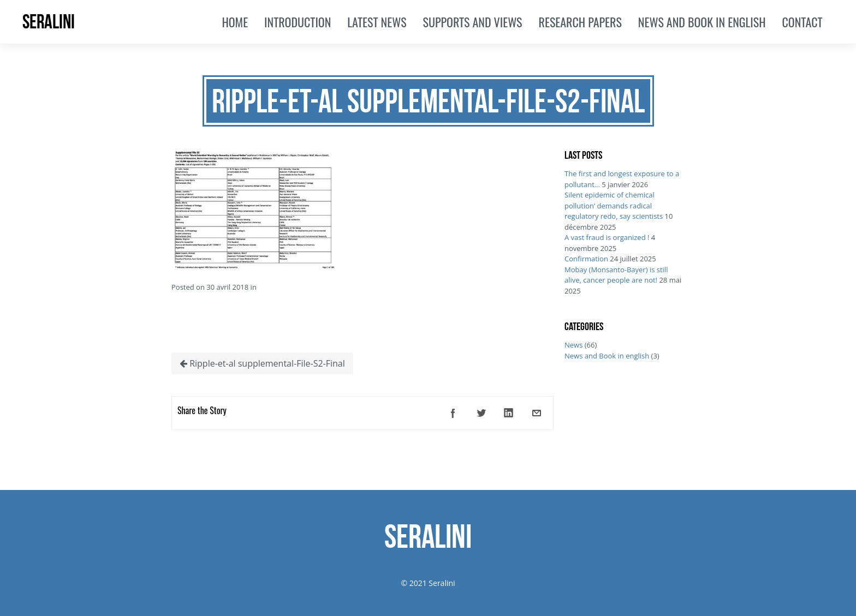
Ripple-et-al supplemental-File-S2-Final (262, 363)
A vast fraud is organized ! (607, 237)
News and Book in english (607, 356)
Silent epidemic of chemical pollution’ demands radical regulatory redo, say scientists (614, 205)
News (573, 345)
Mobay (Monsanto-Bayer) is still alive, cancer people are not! (616, 275)
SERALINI (49, 22)
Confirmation (586, 259)
